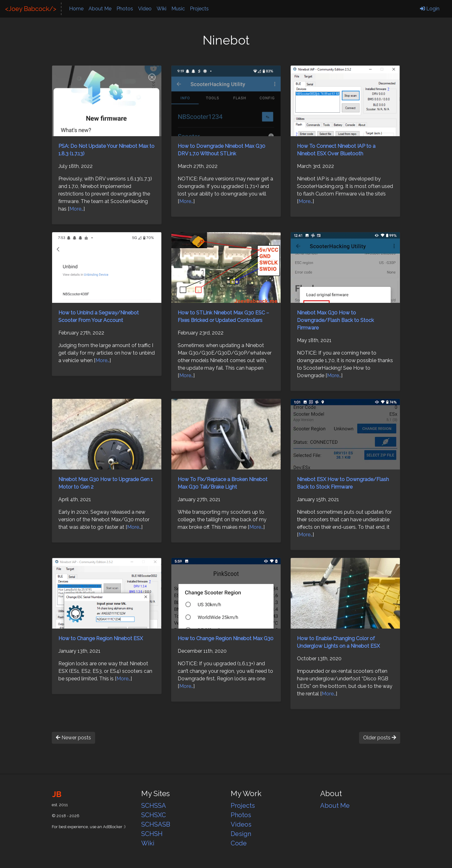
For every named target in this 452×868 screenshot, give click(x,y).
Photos (125, 9)
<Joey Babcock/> (31, 9)
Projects (199, 9)
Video (145, 9)
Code (239, 843)
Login (430, 9)
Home (76, 9)
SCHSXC (154, 815)
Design (241, 834)
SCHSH (152, 834)
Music (178, 9)
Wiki (161, 9)
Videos (241, 824)
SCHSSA (154, 806)
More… (76, 209)
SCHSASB (156, 824)
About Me (100, 9)
